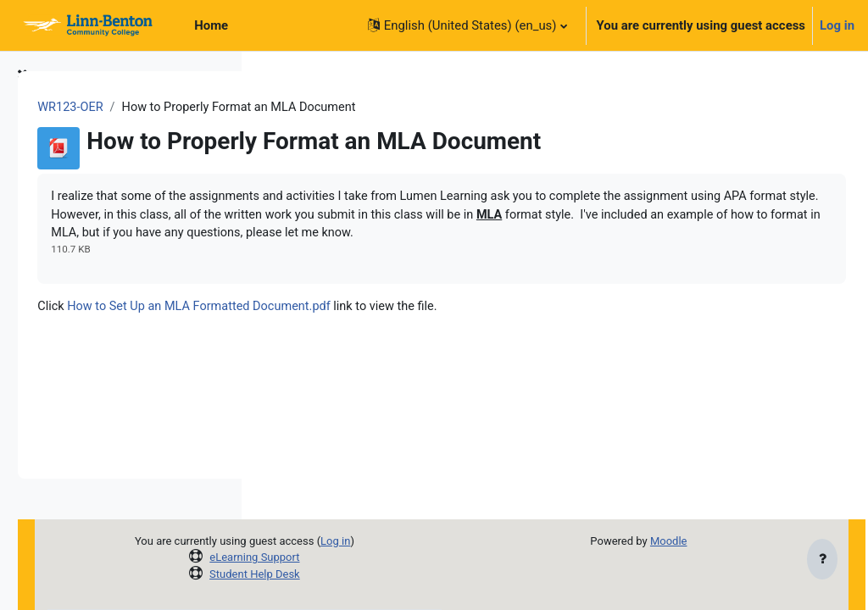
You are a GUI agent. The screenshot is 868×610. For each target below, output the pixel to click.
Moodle (708, 541)
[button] (467, 25)
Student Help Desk (415, 574)
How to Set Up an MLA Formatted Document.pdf (441, 329)
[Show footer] (822, 561)
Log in (837, 25)
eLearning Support (415, 557)
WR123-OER (309, 108)
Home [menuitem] (211, 25)
